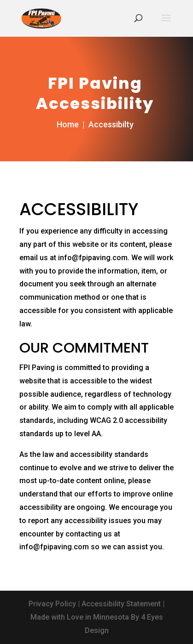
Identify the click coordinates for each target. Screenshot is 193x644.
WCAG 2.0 (106, 420)
